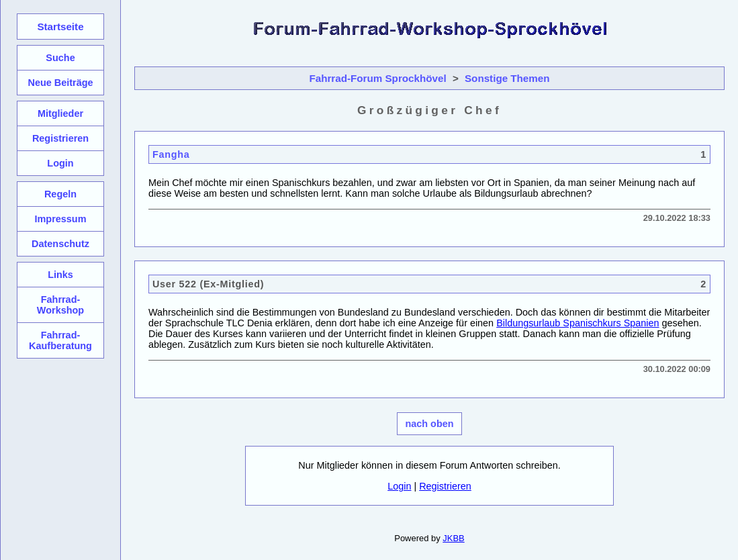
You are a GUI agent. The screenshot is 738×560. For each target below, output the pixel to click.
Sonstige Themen (507, 78)
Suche (60, 58)
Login (399, 486)
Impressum (60, 219)
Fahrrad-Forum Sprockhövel (377, 78)
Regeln (60, 194)
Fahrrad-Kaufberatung (60, 340)
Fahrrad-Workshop (60, 305)
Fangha (171, 154)
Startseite (60, 27)
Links (60, 275)
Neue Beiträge (60, 83)
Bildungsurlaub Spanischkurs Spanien (578, 323)
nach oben (430, 424)
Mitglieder (60, 113)
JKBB (453, 538)
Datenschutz (60, 244)
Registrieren (445, 486)
